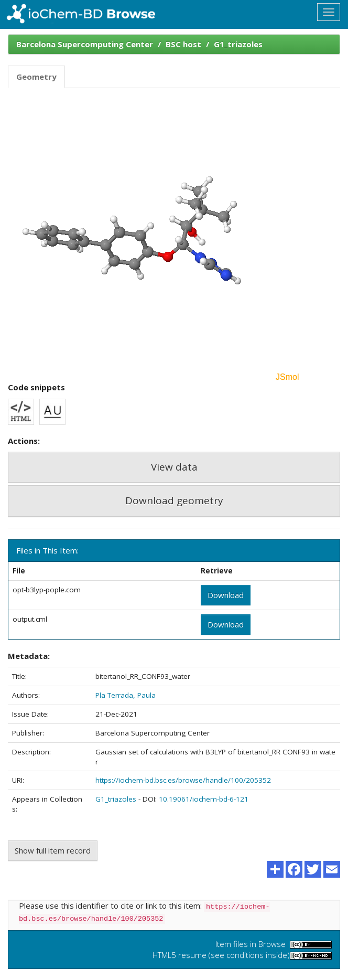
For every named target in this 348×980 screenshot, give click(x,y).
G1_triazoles (238, 44)
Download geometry (174, 500)
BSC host (183, 44)
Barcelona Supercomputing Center (85, 44)
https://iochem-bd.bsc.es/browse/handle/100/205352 (183, 780)
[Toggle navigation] (329, 12)
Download (226, 595)
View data (174, 467)
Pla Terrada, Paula (126, 695)
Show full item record (53, 850)
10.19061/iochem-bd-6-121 (204, 799)
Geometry (36, 77)
